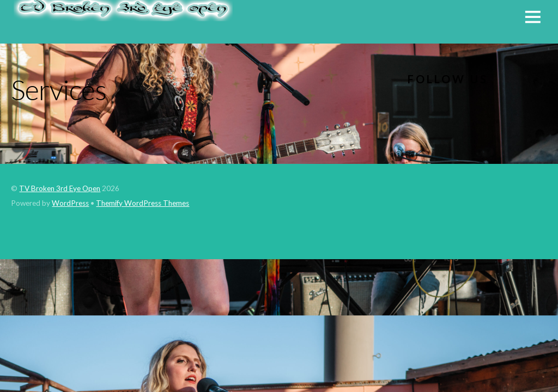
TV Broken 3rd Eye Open (60, 188)
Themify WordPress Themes (142, 203)
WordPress (70, 203)
